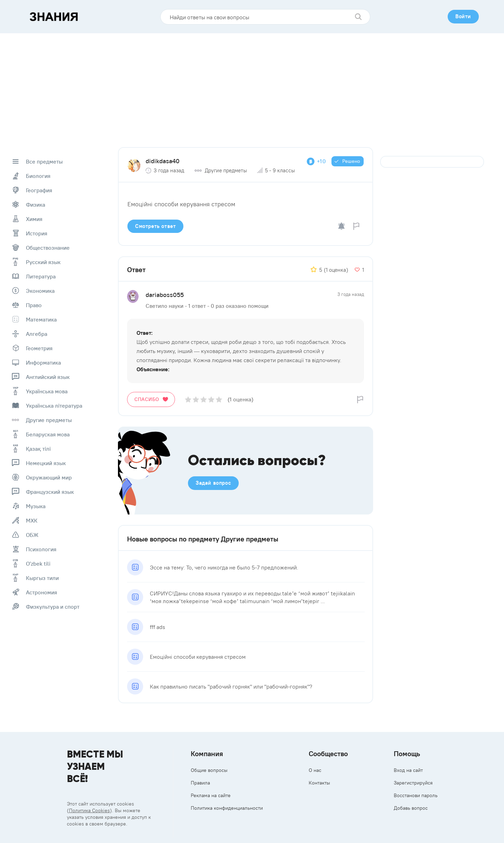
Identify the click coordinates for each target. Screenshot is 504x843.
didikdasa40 (163, 161)
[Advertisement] (252, 86)
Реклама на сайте (211, 795)
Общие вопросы (209, 770)
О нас (315, 770)
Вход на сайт (408, 770)
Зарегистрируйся (413, 783)
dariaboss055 (165, 295)
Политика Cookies (89, 810)
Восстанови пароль (416, 795)
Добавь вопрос (411, 808)
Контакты (319, 783)
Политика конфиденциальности (227, 808)
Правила (200, 783)
